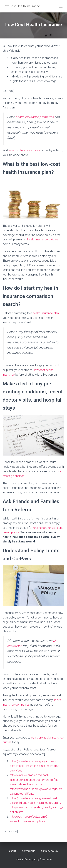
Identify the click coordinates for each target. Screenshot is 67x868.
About (13, 851)
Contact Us (29, 851)
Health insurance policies (43, 239)
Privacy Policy (50, 851)
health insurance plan (46, 313)
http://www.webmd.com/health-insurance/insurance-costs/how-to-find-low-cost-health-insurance (35, 780)
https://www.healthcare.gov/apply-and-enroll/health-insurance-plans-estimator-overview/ (35, 766)
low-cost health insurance (25, 150)
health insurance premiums (35, 117)
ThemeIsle (46, 859)
